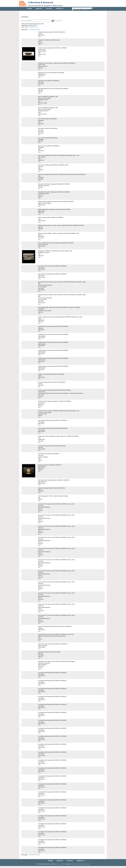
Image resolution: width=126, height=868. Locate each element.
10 (38, 30)
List (37, 27)
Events (49, 9)
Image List (32, 27)
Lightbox (27, 27)
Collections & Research (41, 2)
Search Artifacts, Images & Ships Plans (45, 6)
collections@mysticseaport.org (80, 864)
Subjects (60, 9)
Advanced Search (86, 10)
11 (39, 30)
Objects (39, 9)
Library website (60, 864)
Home (30, 9)
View (39, 37)
